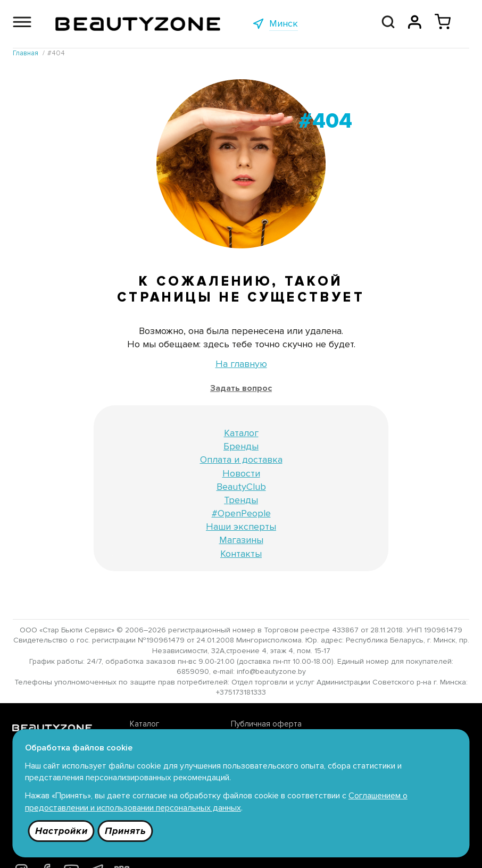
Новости (241, 474)
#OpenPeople (241, 514)
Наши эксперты (241, 527)
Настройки (63, 830)
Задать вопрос (241, 389)
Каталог (241, 433)
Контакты (241, 554)
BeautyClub (241, 487)
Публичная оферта (231, 725)
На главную (241, 364)
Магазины (241, 541)
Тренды (241, 500)
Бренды (241, 447)
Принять (127, 830)
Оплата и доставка (241, 461)
